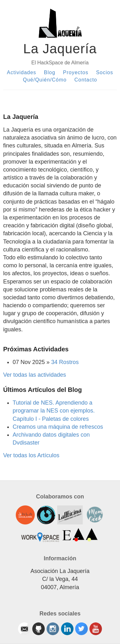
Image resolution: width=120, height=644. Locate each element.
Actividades (22, 72)
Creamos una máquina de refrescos (58, 427)
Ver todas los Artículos (31, 455)
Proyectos (76, 72)
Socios (105, 72)
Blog (50, 72)
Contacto (86, 80)
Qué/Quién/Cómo (45, 80)
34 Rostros (65, 362)
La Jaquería (60, 49)
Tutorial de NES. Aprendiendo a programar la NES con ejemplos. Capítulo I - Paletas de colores (54, 411)
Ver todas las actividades (35, 375)
